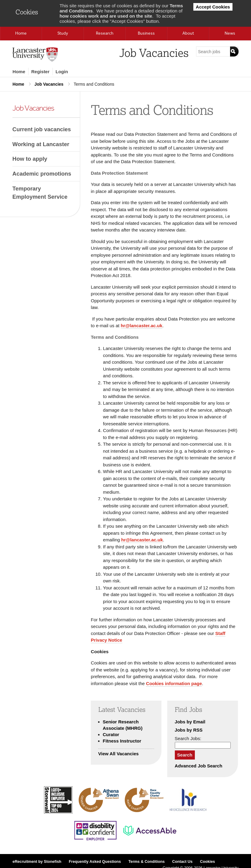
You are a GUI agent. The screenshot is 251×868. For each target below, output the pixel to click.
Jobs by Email (190, 722)
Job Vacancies (49, 84)
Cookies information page (174, 683)
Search (185, 755)
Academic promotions (42, 174)
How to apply (30, 159)
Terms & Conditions (147, 862)
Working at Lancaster (41, 144)
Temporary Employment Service (40, 193)
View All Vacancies (119, 754)
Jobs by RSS (189, 730)
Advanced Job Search (199, 766)
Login (62, 72)
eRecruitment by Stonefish (37, 862)
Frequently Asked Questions (95, 862)
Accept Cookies (213, 7)
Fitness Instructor (122, 741)
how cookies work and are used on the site (106, 16)
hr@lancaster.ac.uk (142, 326)
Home (19, 72)
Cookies (207, 862)
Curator (111, 734)
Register (40, 72)
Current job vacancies (42, 129)
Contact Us (182, 862)
